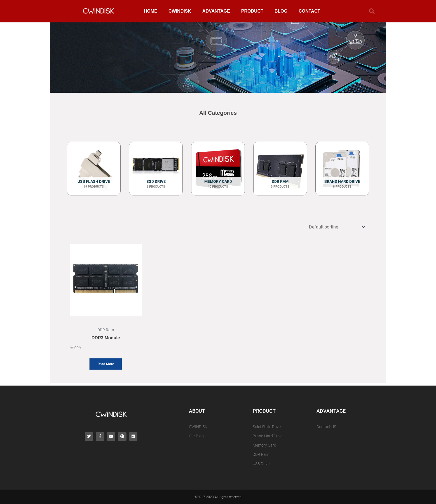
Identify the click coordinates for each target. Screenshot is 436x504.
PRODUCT (252, 11)
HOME (151, 11)
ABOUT (197, 410)
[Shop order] (336, 228)
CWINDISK (180, 11)
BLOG (281, 11)
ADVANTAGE (216, 11)
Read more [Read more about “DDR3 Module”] (106, 366)
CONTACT (309, 11)
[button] (372, 11)
